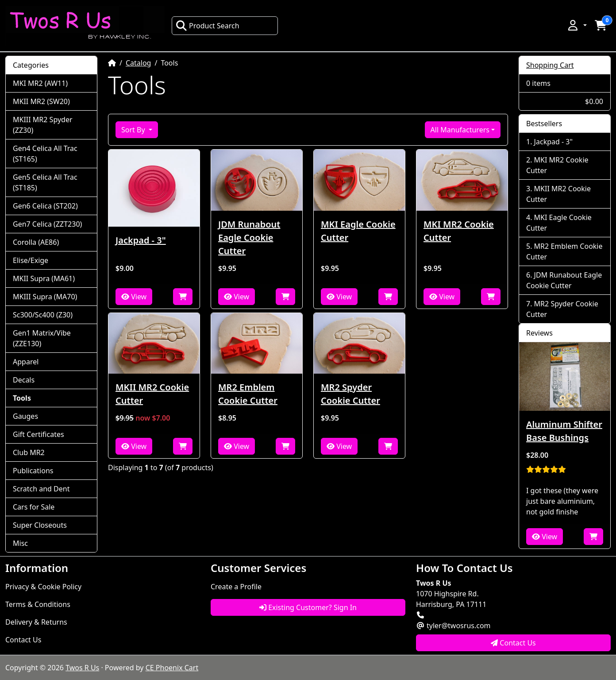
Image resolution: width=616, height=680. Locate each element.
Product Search (208, 26)
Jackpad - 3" (141, 240)
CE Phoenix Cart (172, 668)
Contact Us (23, 640)
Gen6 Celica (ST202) (45, 206)
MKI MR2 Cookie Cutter (459, 231)
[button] (577, 25)
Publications (33, 471)
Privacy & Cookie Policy (43, 587)
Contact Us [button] (513, 643)
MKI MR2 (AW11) (40, 83)
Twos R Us (82, 668)
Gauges (25, 416)
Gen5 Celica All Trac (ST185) (45, 182)
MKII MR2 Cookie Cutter (152, 394)
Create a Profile (236, 587)
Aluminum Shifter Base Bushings (564, 431)
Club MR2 (29, 452)
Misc (20, 543)
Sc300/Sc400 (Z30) (43, 315)
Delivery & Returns (36, 622)
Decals (24, 380)
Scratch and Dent (41, 489)
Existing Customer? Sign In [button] (308, 607)
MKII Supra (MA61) (44, 278)
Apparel (26, 362)
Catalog (139, 63)
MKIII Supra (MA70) (45, 297)
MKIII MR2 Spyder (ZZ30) (43, 125)
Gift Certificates (38, 434)
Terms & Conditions (38, 604)
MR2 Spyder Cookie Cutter (350, 394)
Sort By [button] (134, 130)
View (134, 297)
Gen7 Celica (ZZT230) (47, 224)
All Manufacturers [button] (460, 130)
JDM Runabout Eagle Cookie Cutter (249, 238)
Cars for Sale (34, 507)
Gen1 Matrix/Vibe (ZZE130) (42, 338)
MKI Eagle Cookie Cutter (358, 231)
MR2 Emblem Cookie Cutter (248, 394)
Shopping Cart (550, 65)
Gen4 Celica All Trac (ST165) (45, 154)
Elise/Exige (31, 260)
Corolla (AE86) (36, 242)
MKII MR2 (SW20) (41, 101)
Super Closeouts (40, 525)
